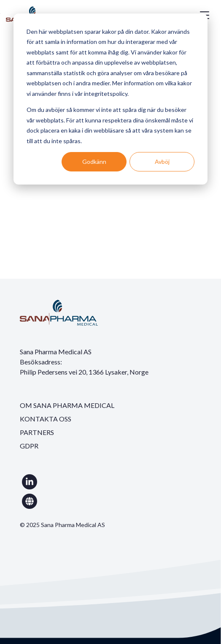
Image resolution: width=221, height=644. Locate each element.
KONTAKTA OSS (46, 419)
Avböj (162, 162)
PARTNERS (37, 432)
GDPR (29, 446)
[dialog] (110, 99)
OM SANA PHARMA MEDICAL (67, 405)
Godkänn (94, 162)
